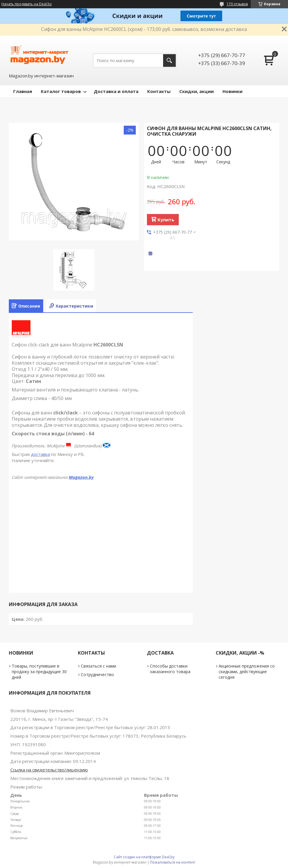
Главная (23, 91)
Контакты (159, 91)
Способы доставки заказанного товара (170, 669)
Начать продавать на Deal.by (27, 4)
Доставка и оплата (116, 91)
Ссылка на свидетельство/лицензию (49, 770)
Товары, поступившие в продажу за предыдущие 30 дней (39, 672)
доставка (40, 454)
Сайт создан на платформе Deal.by (144, 857)
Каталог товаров (61, 91)
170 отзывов (237, 4)
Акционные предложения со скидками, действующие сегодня (247, 672)
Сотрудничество (97, 674)
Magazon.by (81, 477)
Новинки (232, 91)
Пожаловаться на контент (173, 862)
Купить (166, 220)
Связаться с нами (98, 666)
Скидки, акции (196, 91)
